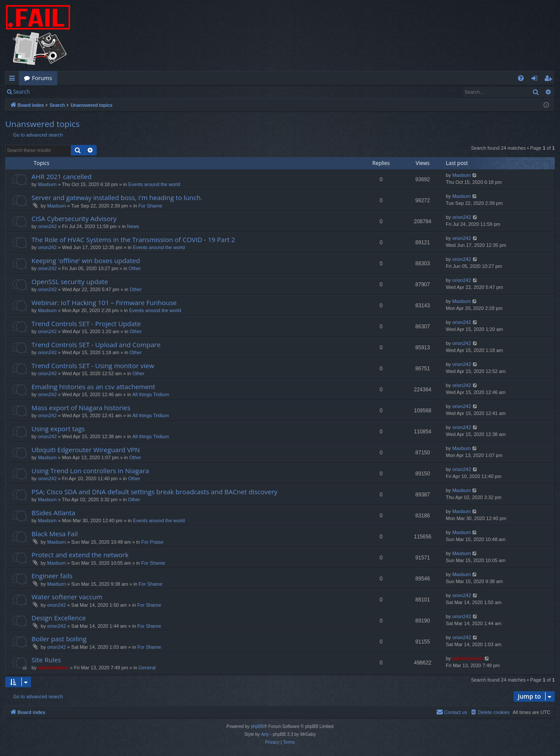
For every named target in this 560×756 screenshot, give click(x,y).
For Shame (150, 206)
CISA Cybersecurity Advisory (74, 218)
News (133, 226)
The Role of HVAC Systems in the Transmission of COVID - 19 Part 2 (133, 239)
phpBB (257, 726)
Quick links (14, 80)
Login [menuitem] (536, 80)
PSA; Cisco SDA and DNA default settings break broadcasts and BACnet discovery (154, 492)
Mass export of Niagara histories (81, 408)
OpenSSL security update (70, 281)
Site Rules (46, 660)
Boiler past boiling (59, 639)
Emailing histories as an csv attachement (93, 387)
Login (49, 92)
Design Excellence (59, 618)
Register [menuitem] (550, 80)
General (147, 668)
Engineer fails (52, 576)
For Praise (152, 542)
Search (21, 92)
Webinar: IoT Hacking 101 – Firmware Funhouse (104, 302)
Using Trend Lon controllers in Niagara (90, 471)
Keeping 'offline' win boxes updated (86, 260)
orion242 (47, 226)
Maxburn (47, 184)
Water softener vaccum (67, 597)
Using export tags (58, 429)
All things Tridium (150, 394)
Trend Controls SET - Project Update (86, 323)
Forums (42, 78)
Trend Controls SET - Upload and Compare (96, 345)
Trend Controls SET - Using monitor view (93, 366)
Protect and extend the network (80, 555)
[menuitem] (521, 78)
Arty (265, 734)
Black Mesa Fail (55, 534)
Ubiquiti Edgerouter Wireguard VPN (86, 450)
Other (135, 268)
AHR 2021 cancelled (61, 176)
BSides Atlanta (53, 513)
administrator (53, 668)
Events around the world (154, 184)
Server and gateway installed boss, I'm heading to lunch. (117, 197)
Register (78, 92)
